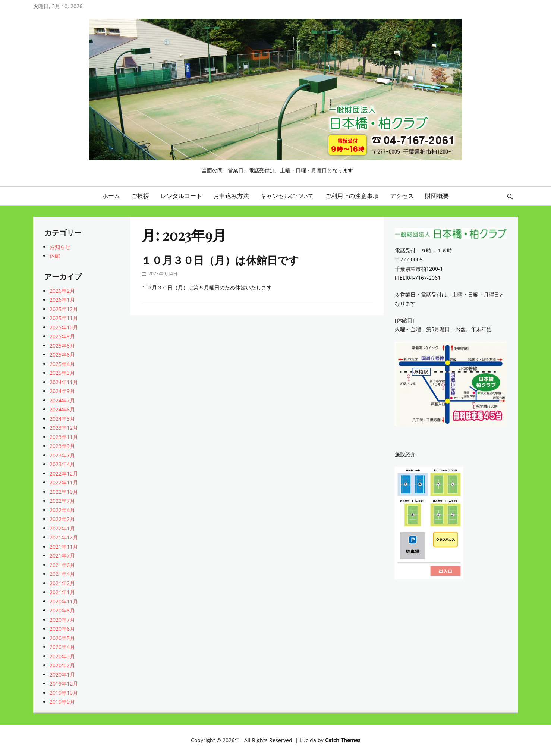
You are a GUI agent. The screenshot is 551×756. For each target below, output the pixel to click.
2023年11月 (64, 437)
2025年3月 (62, 373)
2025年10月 (64, 327)
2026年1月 (62, 300)
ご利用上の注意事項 (352, 196)
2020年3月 (62, 656)
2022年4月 (62, 510)
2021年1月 (62, 592)
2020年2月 (62, 665)
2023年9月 (62, 446)
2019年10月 (64, 693)
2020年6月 (62, 629)
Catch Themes (343, 740)
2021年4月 (62, 574)
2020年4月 (62, 647)
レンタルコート (181, 196)
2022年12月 (64, 473)
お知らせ (60, 247)
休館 (55, 256)
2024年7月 (62, 400)
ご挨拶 (140, 196)
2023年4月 (62, 464)
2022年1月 (62, 528)
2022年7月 (62, 501)
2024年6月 (62, 409)
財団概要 (437, 196)
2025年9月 (62, 336)
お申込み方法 (231, 196)
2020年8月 (62, 610)
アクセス (402, 196)
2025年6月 (62, 355)
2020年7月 (62, 620)
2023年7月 (62, 455)
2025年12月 (64, 309)
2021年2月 (62, 583)
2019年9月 (62, 702)
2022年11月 (64, 482)
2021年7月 (62, 556)
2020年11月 (64, 601)
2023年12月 (64, 428)
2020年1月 (62, 675)
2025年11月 (64, 318)
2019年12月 (64, 683)
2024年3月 (62, 419)
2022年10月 (64, 492)
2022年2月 (62, 519)
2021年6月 (62, 565)
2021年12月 (64, 537)
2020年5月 (62, 638)
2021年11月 (64, 547)
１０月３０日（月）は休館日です (220, 260)
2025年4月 (62, 364)
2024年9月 (62, 391)
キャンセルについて (287, 196)
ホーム (111, 196)
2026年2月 (62, 291)
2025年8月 (62, 346)
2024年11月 (64, 382)
